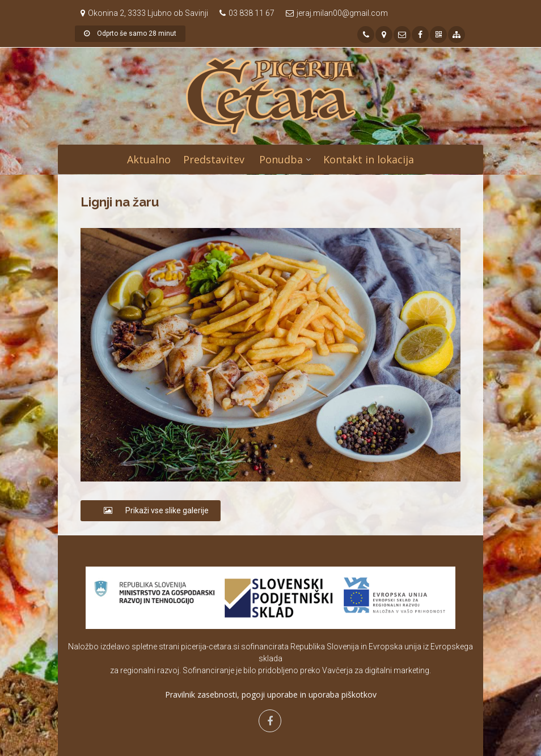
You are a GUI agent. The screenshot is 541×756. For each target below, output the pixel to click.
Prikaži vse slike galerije (151, 510)
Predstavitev (214, 159)
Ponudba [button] (281, 159)
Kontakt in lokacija (369, 159)
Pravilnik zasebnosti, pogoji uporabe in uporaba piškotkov (271, 694)
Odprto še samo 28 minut (130, 33)
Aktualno (149, 159)
